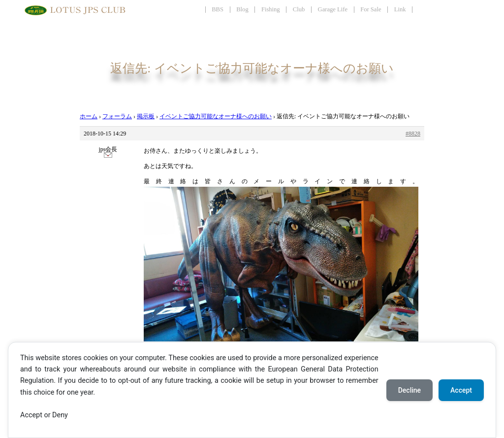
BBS (218, 9)
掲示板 (146, 116)
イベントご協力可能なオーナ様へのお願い (216, 116)
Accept (461, 390)
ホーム (89, 116)
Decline (409, 390)
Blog (242, 9)
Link (400, 9)
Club (299, 9)
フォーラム (117, 116)
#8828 (413, 134)
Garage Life (333, 9)
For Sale (371, 9)
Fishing (271, 9)
